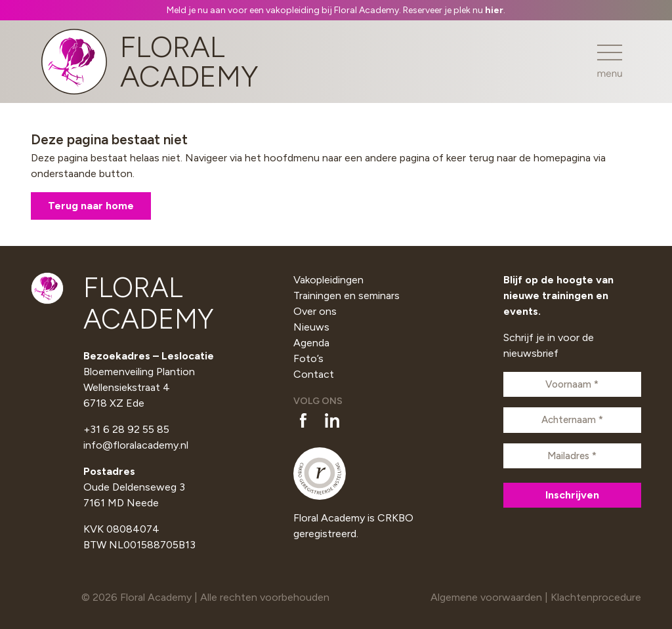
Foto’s (308, 358)
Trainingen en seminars (346, 295)
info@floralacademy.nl (136, 445)
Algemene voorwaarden (486, 597)
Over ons (315, 311)
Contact (314, 374)
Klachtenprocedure (596, 597)
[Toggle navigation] (610, 61)
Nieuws (311, 327)
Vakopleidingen (328, 280)
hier (494, 10)
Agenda (311, 343)
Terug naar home (91, 206)
